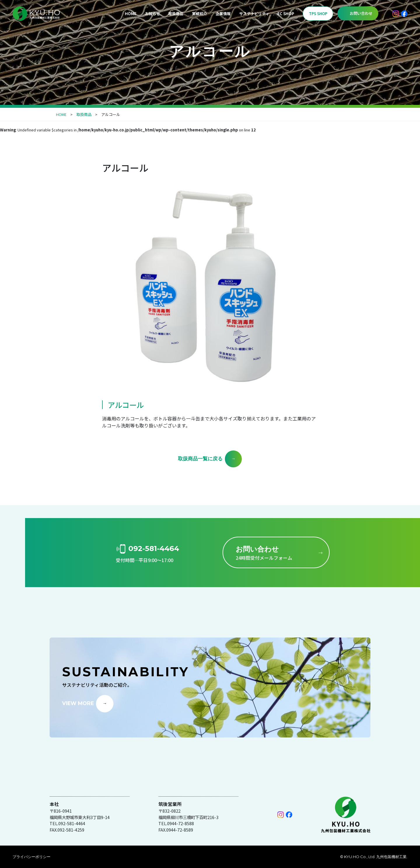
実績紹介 (199, 14)
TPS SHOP (318, 14)
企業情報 (223, 14)
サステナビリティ (254, 14)
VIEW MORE (78, 703)
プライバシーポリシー (32, 857)
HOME (131, 14)
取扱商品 (176, 14)
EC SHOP (286, 14)
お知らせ (153, 14)
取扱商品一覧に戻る (200, 458)
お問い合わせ (361, 13)
